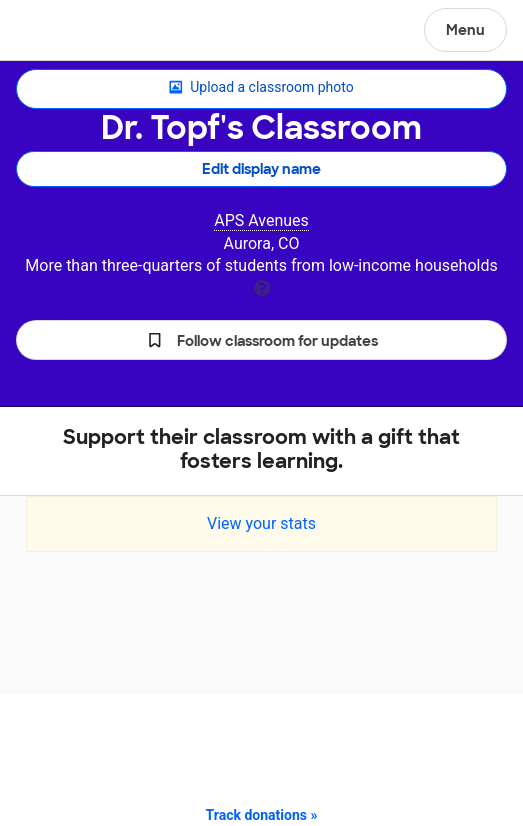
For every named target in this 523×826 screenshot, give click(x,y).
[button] (261, 340)
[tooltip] (262, 286)
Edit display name (261, 169)
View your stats (261, 523)
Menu (465, 30)
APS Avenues (261, 220)
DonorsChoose (63, 32)
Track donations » (262, 815)
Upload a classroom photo (261, 88)
